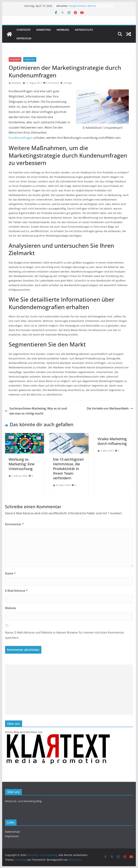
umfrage (68, 83)
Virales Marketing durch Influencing (112, 441)
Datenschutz (84, 30)
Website (11, 608)
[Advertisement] (69, 690)
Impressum (24, 38)
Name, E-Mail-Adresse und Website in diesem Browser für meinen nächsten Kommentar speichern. (65, 635)
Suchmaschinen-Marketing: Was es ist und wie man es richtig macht (36, 411)
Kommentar (14, 524)
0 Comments (51, 83)
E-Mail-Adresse (16, 591)
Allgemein (15, 59)
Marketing (44, 30)
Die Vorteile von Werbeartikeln (110, 408)
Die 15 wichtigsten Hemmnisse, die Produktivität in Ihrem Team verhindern (68, 469)
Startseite (24, 30)
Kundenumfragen (21, 138)
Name (10, 573)
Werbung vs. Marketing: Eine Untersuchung (22, 464)
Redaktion (16, 83)
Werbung (63, 30)
